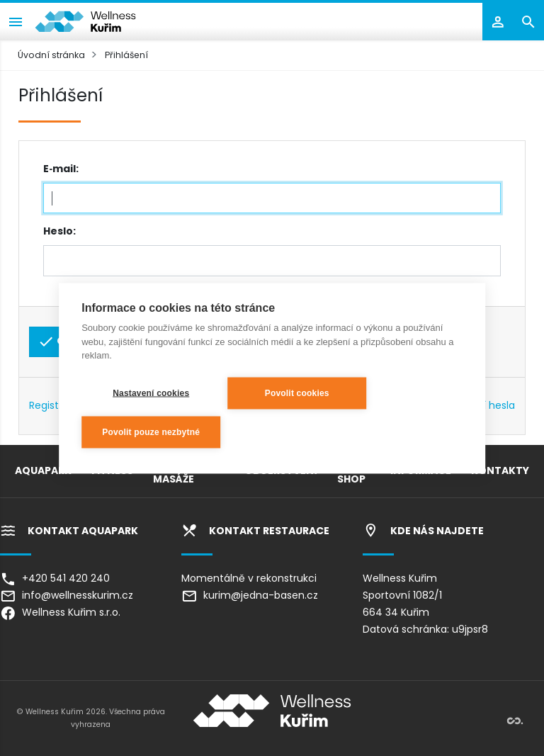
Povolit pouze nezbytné (151, 432)
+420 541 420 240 (55, 578)
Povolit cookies (297, 393)
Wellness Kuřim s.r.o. (60, 612)
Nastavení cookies (151, 393)
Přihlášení (126, 55)
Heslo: (59, 231)
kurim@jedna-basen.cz (250, 595)
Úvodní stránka (51, 55)
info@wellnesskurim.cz (67, 595)
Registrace (55, 405)
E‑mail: (61, 169)
